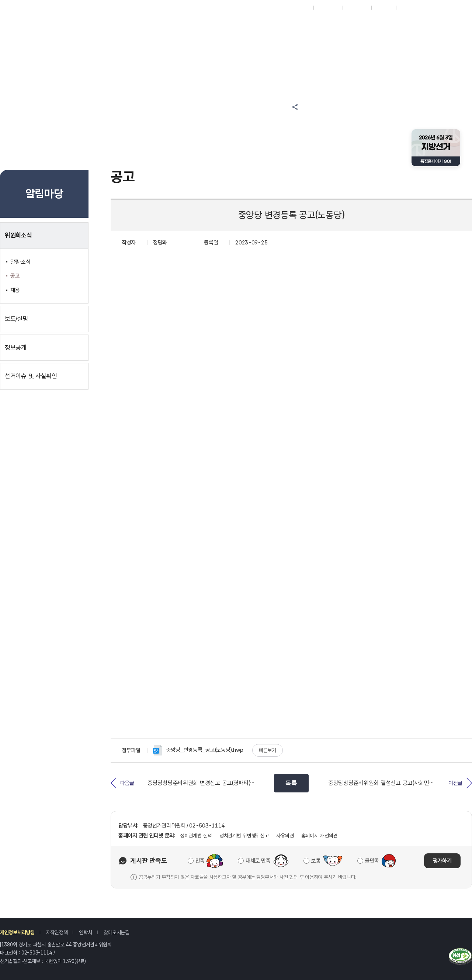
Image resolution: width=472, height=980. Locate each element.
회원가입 (384, 8)
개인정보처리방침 (17, 932)
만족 (200, 861)
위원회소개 (349, 42)
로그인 (406, 8)
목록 (291, 783)
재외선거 (301, 8)
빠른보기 (268, 750)
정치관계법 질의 (196, 836)
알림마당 (227, 23)
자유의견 (285, 836)
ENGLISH (357, 8)
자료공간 (349, 23)
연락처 (85, 932)
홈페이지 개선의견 (319, 836)
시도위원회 (328, 8)
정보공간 (288, 23)
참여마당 (165, 23)
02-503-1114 (37, 953)
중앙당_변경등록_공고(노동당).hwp (198, 750)
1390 (69, 961)
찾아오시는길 (117, 932)
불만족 (372, 861)
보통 (316, 861)
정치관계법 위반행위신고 (244, 836)
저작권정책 (57, 932)
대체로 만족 (258, 861)
